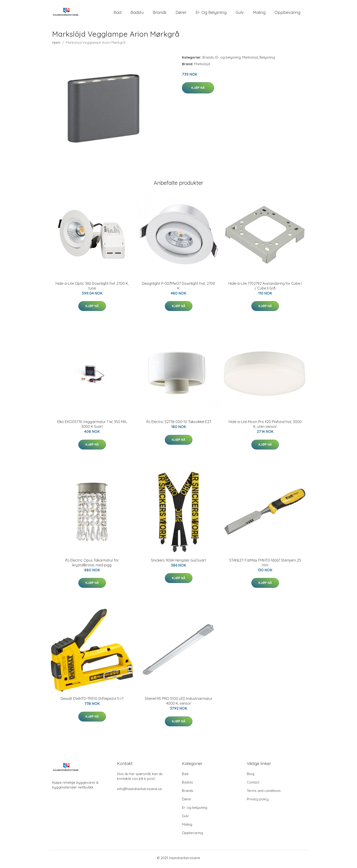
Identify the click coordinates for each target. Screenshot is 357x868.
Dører (181, 14)
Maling (259, 14)
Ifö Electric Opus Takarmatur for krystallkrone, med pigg (92, 565)
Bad (117, 14)
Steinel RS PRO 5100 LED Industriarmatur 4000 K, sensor (179, 703)
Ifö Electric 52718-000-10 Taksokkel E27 (179, 424)
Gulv (240, 14)
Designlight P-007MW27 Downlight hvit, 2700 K (178, 288)
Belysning (267, 60)
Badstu (137, 14)
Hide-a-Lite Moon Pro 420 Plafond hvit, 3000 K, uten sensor (265, 427)
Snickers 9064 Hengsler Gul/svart (178, 562)
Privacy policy (258, 801)
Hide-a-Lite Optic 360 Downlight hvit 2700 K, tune (92, 288)
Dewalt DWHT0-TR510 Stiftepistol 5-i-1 (92, 701)
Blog (251, 776)
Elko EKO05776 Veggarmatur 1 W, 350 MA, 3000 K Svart (92, 427)
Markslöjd (250, 60)
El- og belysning (211, 14)
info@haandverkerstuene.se (139, 791)
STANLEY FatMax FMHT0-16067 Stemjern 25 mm (265, 565)
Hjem (56, 45)
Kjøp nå (198, 90)
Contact (253, 785)
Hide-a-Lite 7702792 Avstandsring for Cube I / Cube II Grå (265, 288)
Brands (160, 14)
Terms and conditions (264, 793)
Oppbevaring (287, 14)
